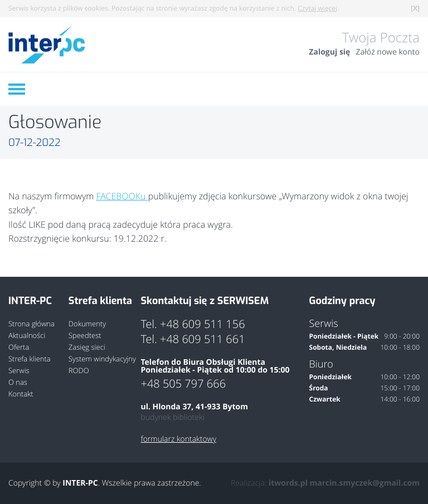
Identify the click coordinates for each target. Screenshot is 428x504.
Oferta (19, 347)
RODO (79, 371)
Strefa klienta (30, 359)
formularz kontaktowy (178, 439)
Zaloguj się (329, 52)
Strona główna (31, 324)
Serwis (19, 371)
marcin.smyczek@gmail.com (365, 483)
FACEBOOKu (122, 196)
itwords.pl (288, 483)
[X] (415, 8)
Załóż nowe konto (388, 52)
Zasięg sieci (87, 347)
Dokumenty (87, 324)
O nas (18, 382)
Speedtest (85, 336)
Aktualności (27, 336)
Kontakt (21, 394)
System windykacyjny (102, 359)
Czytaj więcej (317, 8)
